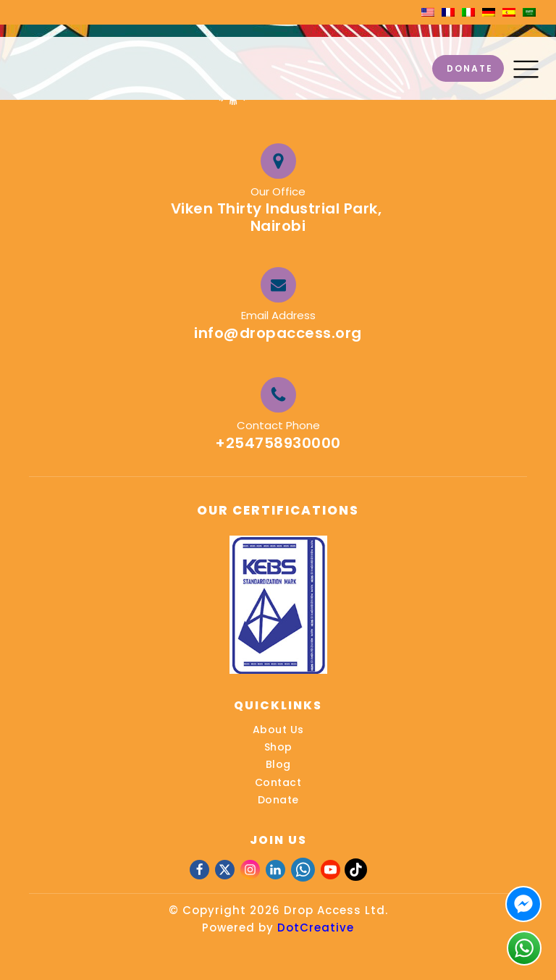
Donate (278, 800)
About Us (278, 730)
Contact (278, 782)
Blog (278, 764)
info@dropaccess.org (278, 333)
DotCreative (316, 928)
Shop (278, 747)
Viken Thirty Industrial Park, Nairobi (278, 217)
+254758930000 (278, 443)
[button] (526, 68)
